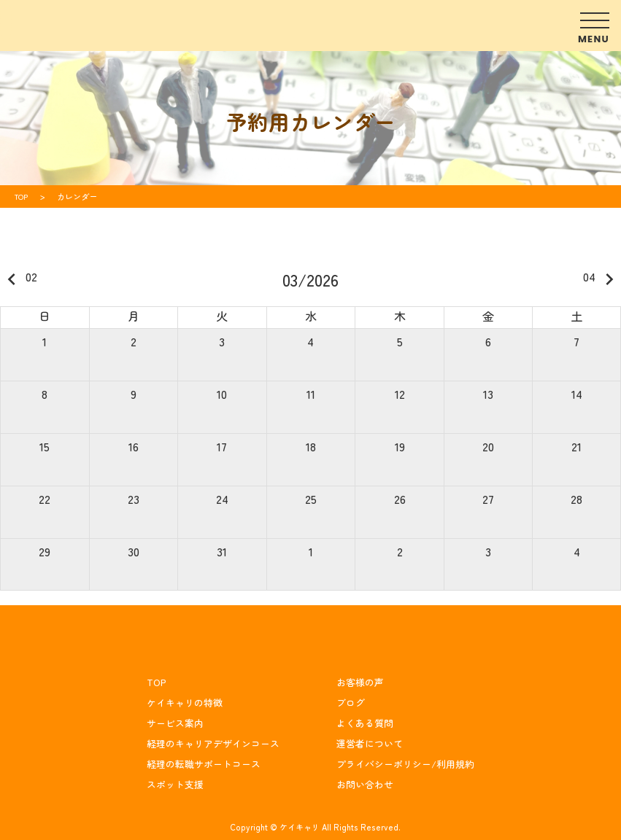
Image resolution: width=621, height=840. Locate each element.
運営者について (370, 743)
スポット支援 (175, 784)
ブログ (351, 703)
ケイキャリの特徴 (185, 703)
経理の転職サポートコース (204, 764)
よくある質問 (365, 723)
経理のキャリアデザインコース (213, 743)
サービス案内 (175, 723)
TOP (156, 682)
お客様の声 (360, 682)
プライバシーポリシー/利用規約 (405, 764)
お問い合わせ (365, 784)
